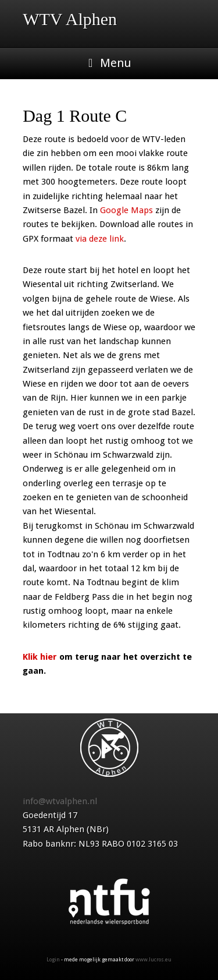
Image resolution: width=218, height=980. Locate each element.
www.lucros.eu (153, 960)
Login (53, 960)
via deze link (100, 239)
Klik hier (40, 657)
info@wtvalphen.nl (60, 801)
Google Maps (126, 210)
